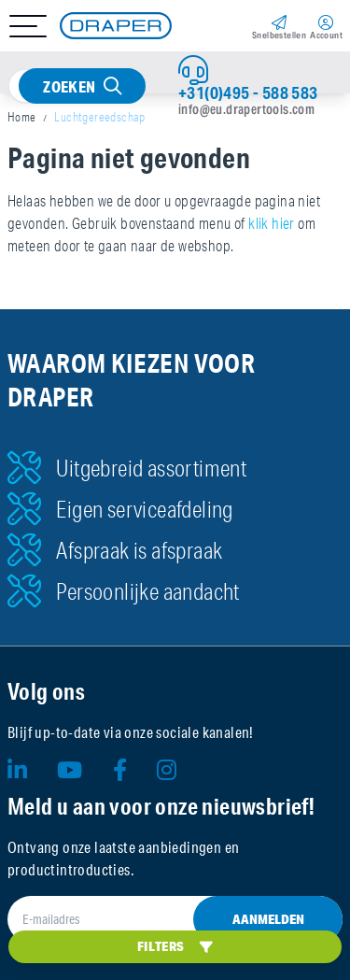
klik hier (272, 223)
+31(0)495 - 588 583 (248, 92)
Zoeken (69, 86)
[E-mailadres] (175, 919)
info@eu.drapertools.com (246, 109)
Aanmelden (268, 919)
